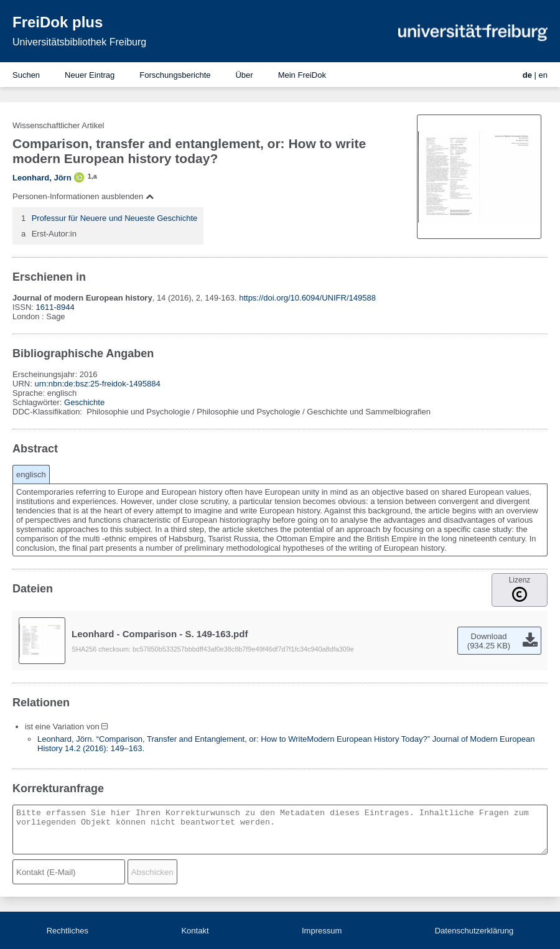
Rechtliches (68, 931)
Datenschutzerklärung (474, 931)
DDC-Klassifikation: (49, 412)
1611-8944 (55, 307)
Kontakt (195, 931)
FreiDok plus (58, 22)
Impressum (322, 931)
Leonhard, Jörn (42, 178)
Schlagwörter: (38, 402)
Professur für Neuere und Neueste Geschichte (115, 218)
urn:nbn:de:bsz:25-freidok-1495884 (97, 384)
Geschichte (84, 402)
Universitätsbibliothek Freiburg (79, 42)
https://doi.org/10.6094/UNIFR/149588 (307, 298)
